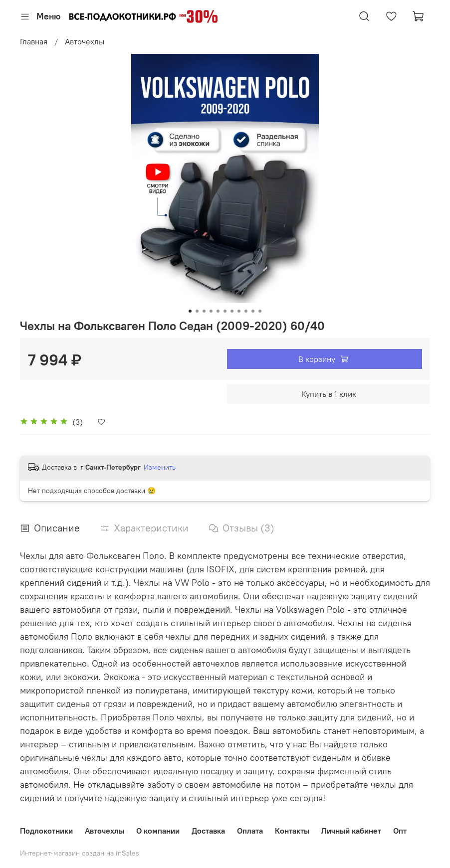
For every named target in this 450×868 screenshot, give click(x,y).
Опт (400, 831)
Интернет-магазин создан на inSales (80, 853)
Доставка (208, 831)
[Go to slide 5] (218, 311)
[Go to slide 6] (225, 311)
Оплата (250, 831)
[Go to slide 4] (211, 311)
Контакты (292, 831)
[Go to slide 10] (253, 311)
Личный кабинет (351, 831)
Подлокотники (46, 831)
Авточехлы (85, 41)
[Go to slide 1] (190, 311)
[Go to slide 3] (204, 311)
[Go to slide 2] (197, 311)
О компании (158, 831)
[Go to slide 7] (232, 311)
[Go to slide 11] (260, 311)
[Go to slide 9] (246, 311)
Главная (34, 41)
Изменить (160, 467)
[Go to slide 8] (239, 311)
